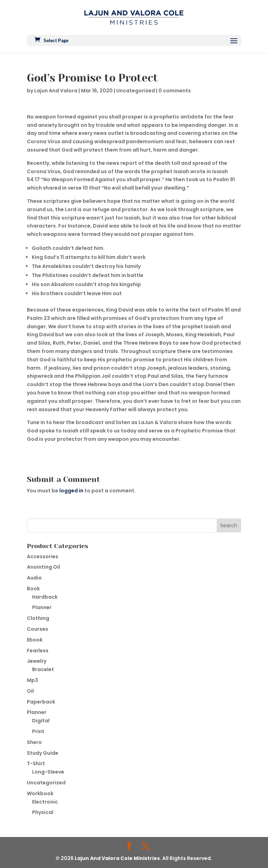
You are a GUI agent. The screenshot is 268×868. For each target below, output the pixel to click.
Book (33, 589)
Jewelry (37, 661)
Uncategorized (136, 91)
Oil (30, 691)
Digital (41, 721)
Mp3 (32, 680)
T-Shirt (36, 763)
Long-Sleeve (48, 772)
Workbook (40, 793)
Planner (42, 607)
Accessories (43, 556)
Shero (34, 742)
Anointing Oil (43, 567)
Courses (38, 629)
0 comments (175, 91)
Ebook (35, 640)
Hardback (45, 597)
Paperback (41, 702)
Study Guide (43, 753)
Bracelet (43, 669)
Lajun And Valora (56, 91)
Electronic (45, 802)
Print (38, 731)
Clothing (38, 618)
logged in (71, 491)
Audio (34, 578)
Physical (43, 812)
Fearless (38, 651)
